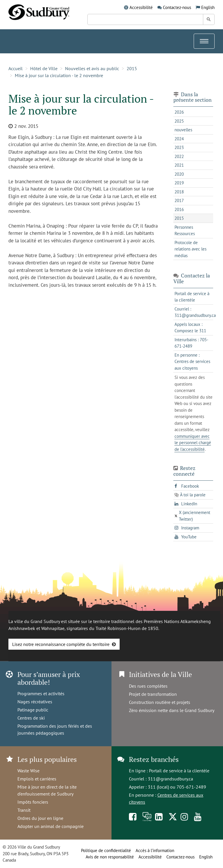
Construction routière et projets (160, 702)
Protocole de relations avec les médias (190, 249)
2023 (179, 147)
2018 (179, 192)
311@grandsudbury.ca (170, 779)
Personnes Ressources (185, 230)
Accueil (16, 68)
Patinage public (33, 710)
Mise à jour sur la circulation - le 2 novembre (59, 75)
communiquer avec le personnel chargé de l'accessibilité (193, 443)
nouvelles (183, 130)
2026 (179, 112)
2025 (179, 121)
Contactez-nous (177, 7)
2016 (179, 209)
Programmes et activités (41, 693)
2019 (179, 183)
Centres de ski (31, 718)
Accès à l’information (155, 850)
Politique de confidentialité (106, 850)
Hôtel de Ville (44, 68)
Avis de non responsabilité (110, 857)
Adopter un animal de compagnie (51, 826)
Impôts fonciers (33, 802)
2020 (179, 174)
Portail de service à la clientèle (179, 771)
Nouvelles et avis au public (92, 68)
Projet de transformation (153, 694)
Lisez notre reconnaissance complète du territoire (61, 644)
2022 (179, 156)
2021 (179, 165)
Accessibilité (141, 7)
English (208, 7)
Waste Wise (28, 771)
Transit (24, 810)
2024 (179, 139)
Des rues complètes (148, 686)
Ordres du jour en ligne (40, 818)
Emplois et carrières (37, 779)
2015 (132, 68)
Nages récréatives (35, 702)
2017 (179, 200)
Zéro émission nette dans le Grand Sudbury (172, 710)
